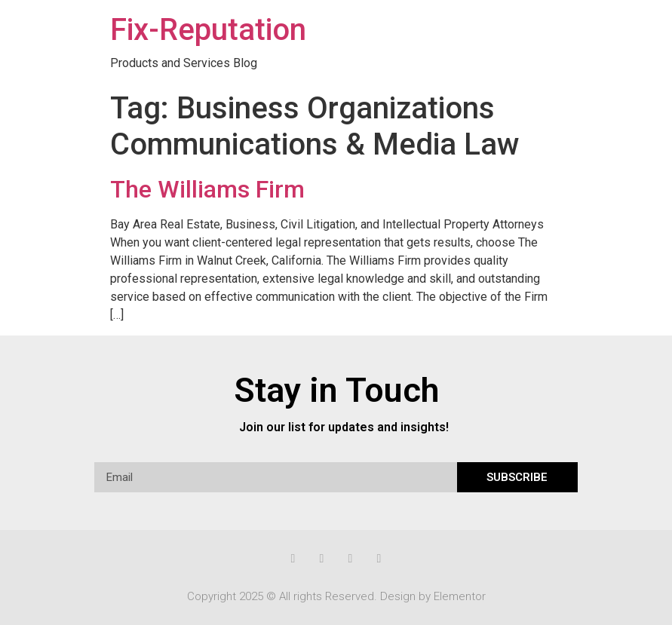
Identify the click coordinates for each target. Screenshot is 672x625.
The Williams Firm (207, 189)
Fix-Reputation (208, 30)
